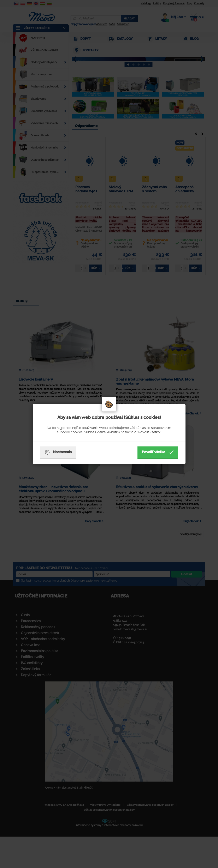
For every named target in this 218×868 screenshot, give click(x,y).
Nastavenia (58, 452)
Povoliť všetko (158, 452)
